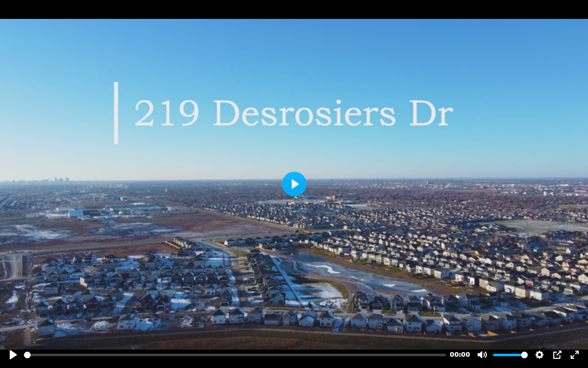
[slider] (235, 355)
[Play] (13, 355)
